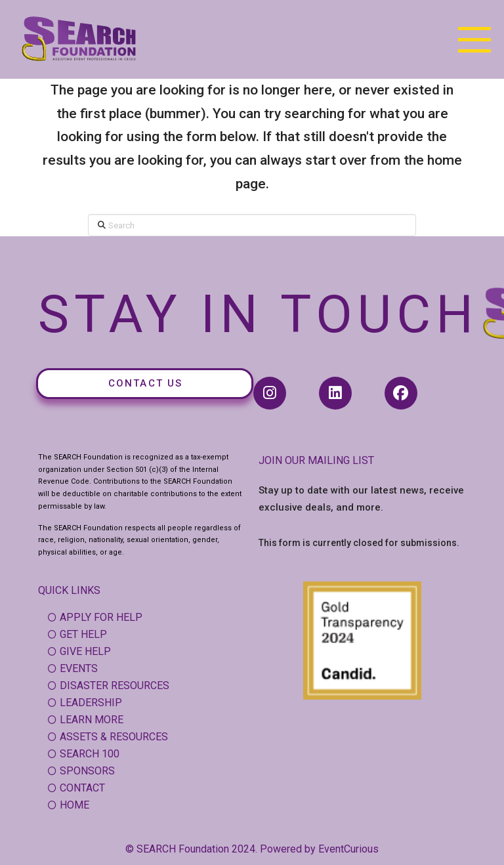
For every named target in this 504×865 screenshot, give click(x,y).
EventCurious (348, 849)
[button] (474, 39)
